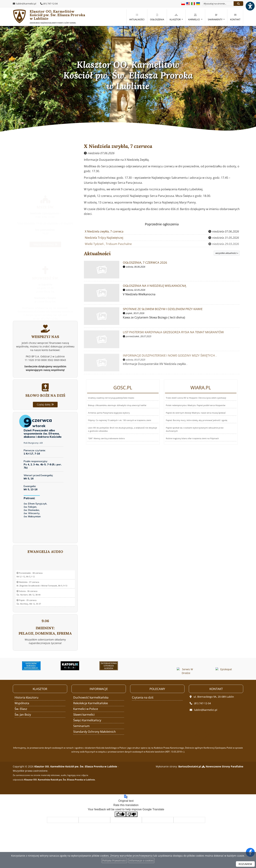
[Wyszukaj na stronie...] (218, 4)
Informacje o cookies (141, 860)
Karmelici (194, 17)
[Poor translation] (132, 814)
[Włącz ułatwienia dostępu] (250, 6)
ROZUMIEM (245, 864)
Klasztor (175, 17)
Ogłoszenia (157, 17)
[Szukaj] (238, 4)
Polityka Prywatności (114, 860)
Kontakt (235, 17)
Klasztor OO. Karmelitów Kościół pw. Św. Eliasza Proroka (44, 17)
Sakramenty (215, 17)
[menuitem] (137, 17)
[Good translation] (120, 814)
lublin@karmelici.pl (26, 4)
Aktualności (137, 17)
